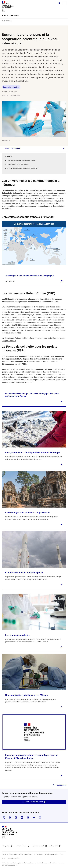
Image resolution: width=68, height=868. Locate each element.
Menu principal (65, 3)
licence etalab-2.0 (10, 865)
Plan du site (5, 854)
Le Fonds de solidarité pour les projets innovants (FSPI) (23, 168)
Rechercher (59, 3)
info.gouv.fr (6, 846)
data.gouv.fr (54, 846)
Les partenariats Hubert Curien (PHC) (18, 164)
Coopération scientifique (11, 87)
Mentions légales (39, 854)
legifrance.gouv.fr (38, 846)
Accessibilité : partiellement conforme (21, 854)
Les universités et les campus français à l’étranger (21, 160)
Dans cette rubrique (13, 148)
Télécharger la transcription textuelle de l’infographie (30, 276)
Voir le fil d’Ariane (7, 21)
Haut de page (61, 785)
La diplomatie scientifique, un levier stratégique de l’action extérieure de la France (32, 395)
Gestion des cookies (13, 858)
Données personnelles (52, 854)
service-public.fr (21, 846)
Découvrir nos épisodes (34, 802)
